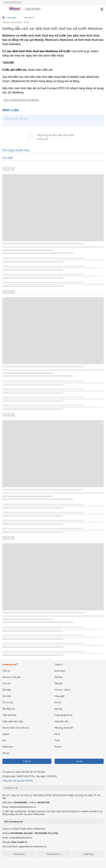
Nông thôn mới (61, 721)
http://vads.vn (19, 842)
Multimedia (7, 747)
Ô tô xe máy (8, 702)
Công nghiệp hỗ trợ (63, 715)
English (6, 734)
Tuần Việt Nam (9, 715)
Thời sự (6, 671)
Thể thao (59, 677)
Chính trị (59, 664)
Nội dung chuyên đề (64, 728)
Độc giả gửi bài (54, 854)
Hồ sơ (57, 734)
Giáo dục (7, 683)
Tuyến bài (27, 761)
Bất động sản (9, 709)
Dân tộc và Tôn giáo (11, 677)
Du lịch (58, 702)
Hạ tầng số (29, 18)
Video (57, 740)
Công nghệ (11, 18)
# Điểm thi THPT (33, 9)
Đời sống (7, 690)
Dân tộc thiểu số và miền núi (16, 728)
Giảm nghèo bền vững (13, 721)
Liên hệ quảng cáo (13, 821)
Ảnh (4, 740)
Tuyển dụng (88, 854)
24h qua (6, 753)
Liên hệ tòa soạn (11, 788)
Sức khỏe (7, 696)
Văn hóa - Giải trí (63, 690)
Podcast (58, 747)
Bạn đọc (58, 709)
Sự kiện (79, 761)
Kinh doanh (60, 671)
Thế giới (59, 683)
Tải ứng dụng (19, 854)
